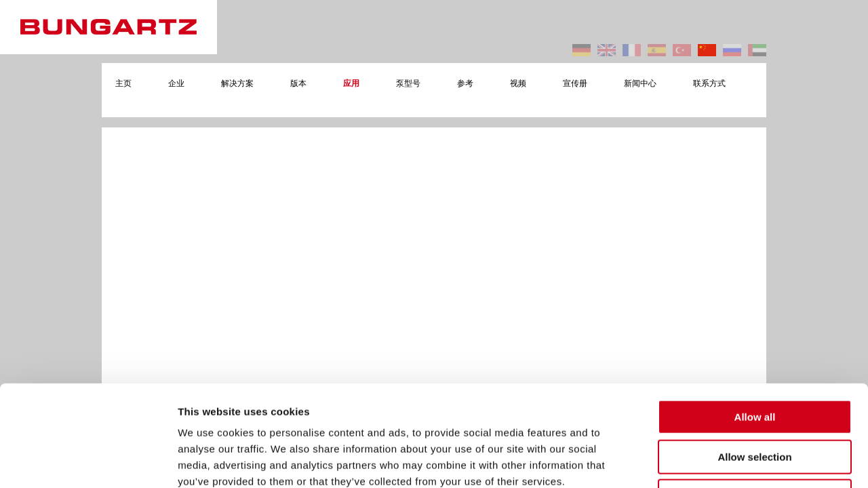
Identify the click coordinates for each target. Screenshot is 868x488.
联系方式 (709, 83)
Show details (712, 461)
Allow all (755, 322)
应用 (351, 83)
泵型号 (408, 83)
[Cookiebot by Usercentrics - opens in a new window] (88, 462)
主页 (123, 83)
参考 (465, 83)
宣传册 (575, 83)
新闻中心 (640, 83)
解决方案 (237, 83)
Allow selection (754, 362)
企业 (176, 83)
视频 (518, 83)
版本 (298, 83)
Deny (755, 402)
